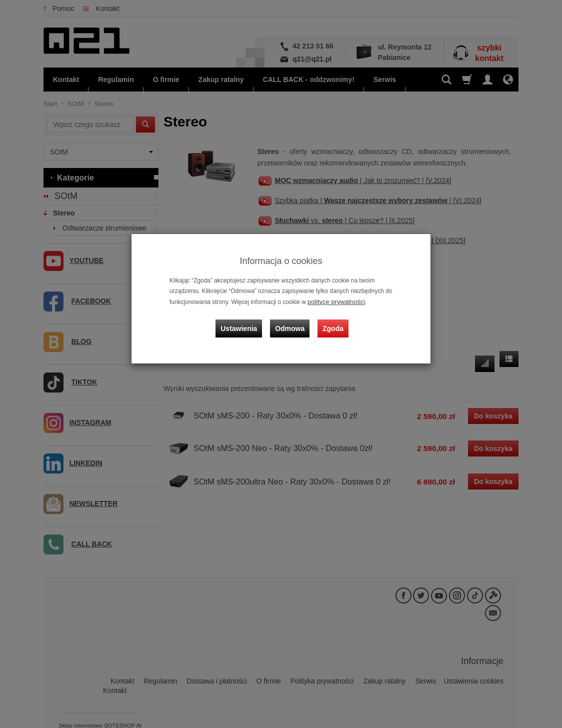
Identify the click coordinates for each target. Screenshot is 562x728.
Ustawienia (243, 323)
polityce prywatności (334, 301)
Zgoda (331, 323)
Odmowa (291, 323)
